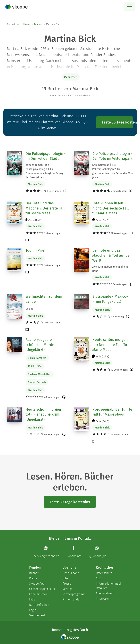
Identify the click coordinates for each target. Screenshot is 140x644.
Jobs (65, 578)
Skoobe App (37, 584)
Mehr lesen (71, 77)
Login (33, 610)
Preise (33, 578)
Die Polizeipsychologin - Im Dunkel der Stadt (46, 156)
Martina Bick (35, 184)
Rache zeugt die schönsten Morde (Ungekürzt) (40, 345)
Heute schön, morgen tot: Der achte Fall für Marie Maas (110, 345)
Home (27, 24)
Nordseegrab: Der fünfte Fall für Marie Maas (112, 412)
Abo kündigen (105, 593)
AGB (99, 578)
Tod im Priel (35, 250)
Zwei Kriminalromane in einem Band (110, 269)
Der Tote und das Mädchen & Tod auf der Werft (112, 255)
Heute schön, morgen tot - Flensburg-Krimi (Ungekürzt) (43, 414)
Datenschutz (104, 573)
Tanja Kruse (35, 366)
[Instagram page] (98, 552)
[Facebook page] (74, 552)
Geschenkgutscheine (42, 589)
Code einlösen (38, 594)
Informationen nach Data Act (109, 586)
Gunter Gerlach (37, 382)
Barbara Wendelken (40, 374)
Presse (67, 584)
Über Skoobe (71, 573)
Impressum (103, 599)
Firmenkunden (72, 599)
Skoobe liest (37, 615)
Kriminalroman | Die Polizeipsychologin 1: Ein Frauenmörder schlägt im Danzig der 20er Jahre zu (44, 171)
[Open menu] (130, 6)
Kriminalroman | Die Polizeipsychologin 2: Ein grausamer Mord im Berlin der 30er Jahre (113, 171)
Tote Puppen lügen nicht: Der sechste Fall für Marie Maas (110, 208)
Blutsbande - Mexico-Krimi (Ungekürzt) (110, 299)
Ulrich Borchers (37, 358)
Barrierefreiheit (39, 605)
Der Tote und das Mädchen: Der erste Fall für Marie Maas (45, 208)
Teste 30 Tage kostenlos (117, 122)
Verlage (68, 589)
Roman (30, 309)
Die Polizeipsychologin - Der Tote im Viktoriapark (112, 156)
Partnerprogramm (74, 594)
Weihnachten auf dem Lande (44, 299)
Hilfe (32, 599)
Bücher (38, 24)
